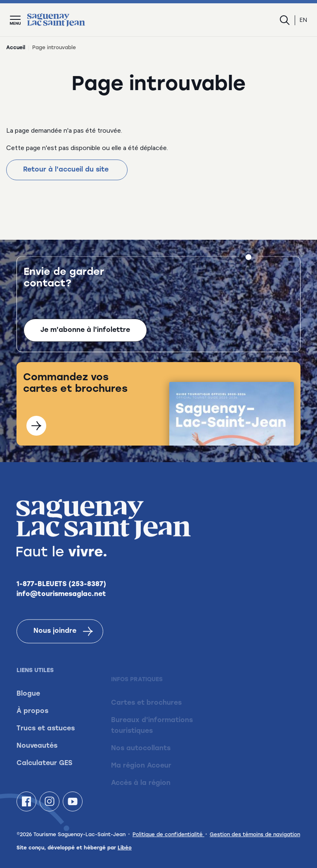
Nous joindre (63, 644)
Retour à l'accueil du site (67, 170)
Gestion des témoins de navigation (255, 835)
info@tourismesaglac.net (61, 607)
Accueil (16, 48)
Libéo (125, 848)
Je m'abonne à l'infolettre (85, 331)
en (303, 20)
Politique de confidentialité (168, 835)
